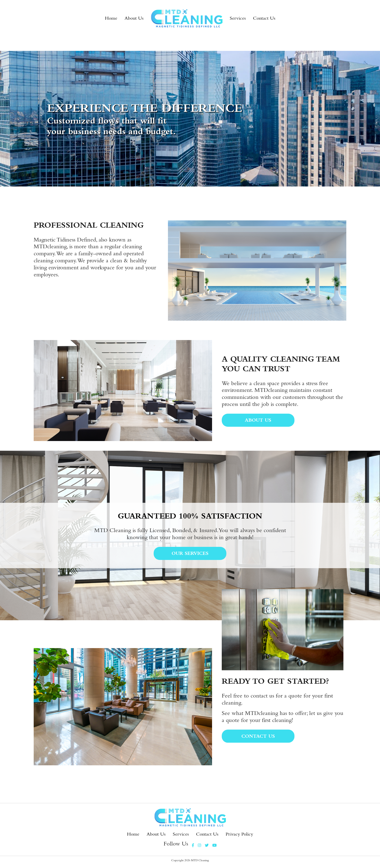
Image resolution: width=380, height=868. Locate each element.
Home (111, 18)
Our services (190, 553)
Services (238, 18)
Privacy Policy (239, 834)
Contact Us (264, 18)
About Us (134, 18)
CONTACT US (258, 736)
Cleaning (204, 860)
